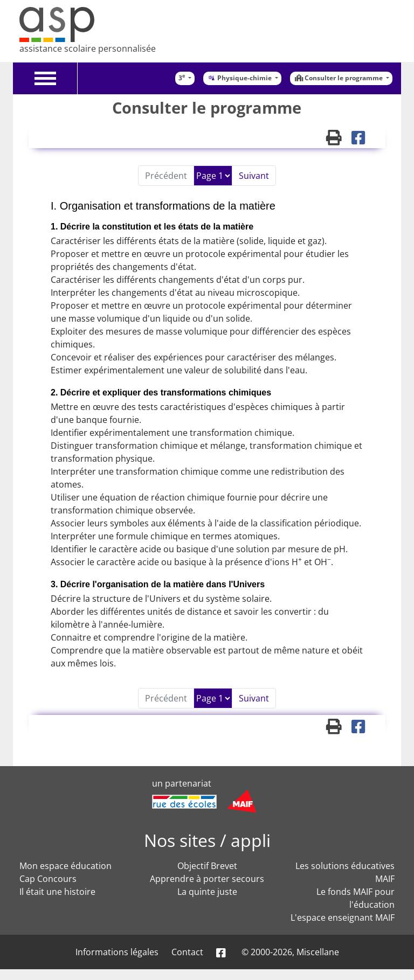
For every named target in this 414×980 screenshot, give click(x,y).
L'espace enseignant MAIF (343, 918)
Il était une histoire (57, 892)
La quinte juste (207, 892)
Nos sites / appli (207, 840)
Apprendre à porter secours (207, 879)
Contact (187, 952)
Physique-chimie (240, 78)
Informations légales (117, 952)
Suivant (254, 176)
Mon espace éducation (65, 866)
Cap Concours (48, 879)
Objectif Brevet (207, 866)
